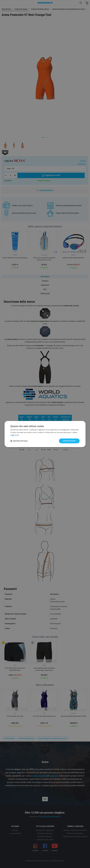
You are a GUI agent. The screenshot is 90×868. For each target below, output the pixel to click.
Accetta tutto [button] (69, 441)
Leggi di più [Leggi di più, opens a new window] (15, 435)
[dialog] (45, 434)
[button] (19, 441)
